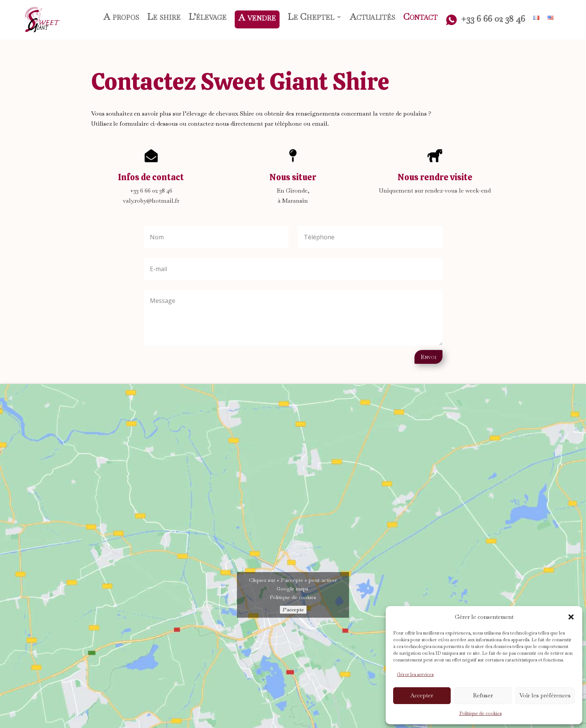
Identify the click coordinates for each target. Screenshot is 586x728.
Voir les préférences (545, 695)
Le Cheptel (311, 18)
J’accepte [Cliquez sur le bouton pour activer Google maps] (293, 610)
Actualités (372, 18)
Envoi (428, 357)
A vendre (257, 17)
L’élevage (208, 18)
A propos (121, 18)
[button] (571, 617)
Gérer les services (415, 675)
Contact (420, 18)
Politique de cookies (480, 713)
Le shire (164, 18)
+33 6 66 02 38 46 (485, 20)
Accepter (422, 695)
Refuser (483, 695)
